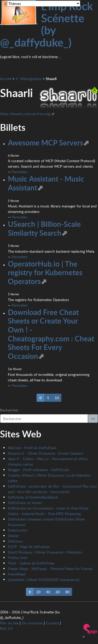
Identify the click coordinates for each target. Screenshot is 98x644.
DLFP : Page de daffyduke (29, 547)
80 (67, 592)
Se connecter (32, 623)
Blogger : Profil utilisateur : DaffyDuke (38, 470)
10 (57, 398)
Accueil (6, 79)
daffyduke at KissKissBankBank (33, 497)
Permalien (20, 172)
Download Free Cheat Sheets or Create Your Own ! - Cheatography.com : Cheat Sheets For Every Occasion (51, 334)
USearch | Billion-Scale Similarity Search (44, 228)
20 (38, 592)
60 (58, 592)
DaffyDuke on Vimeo (25, 503)
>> (93, 419)
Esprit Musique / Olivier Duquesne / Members (45, 552)
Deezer (13, 536)
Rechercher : (10, 410)
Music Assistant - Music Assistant (46, 183)
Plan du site (9, 623)
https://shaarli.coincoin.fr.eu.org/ (26, 114)
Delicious (15, 541)
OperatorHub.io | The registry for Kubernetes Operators (45, 272)
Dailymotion (18, 530)
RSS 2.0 (6, 628)
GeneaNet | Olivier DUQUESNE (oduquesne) (44, 580)
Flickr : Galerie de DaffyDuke (31, 563)
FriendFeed (17, 574)
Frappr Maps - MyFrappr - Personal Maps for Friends (50, 569)
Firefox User (18, 558)
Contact (52, 623)
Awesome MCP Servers (45, 143)
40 (48, 592)
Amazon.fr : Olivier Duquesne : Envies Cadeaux (46, 453)
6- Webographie (29, 79)
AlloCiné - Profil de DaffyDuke (32, 448)
